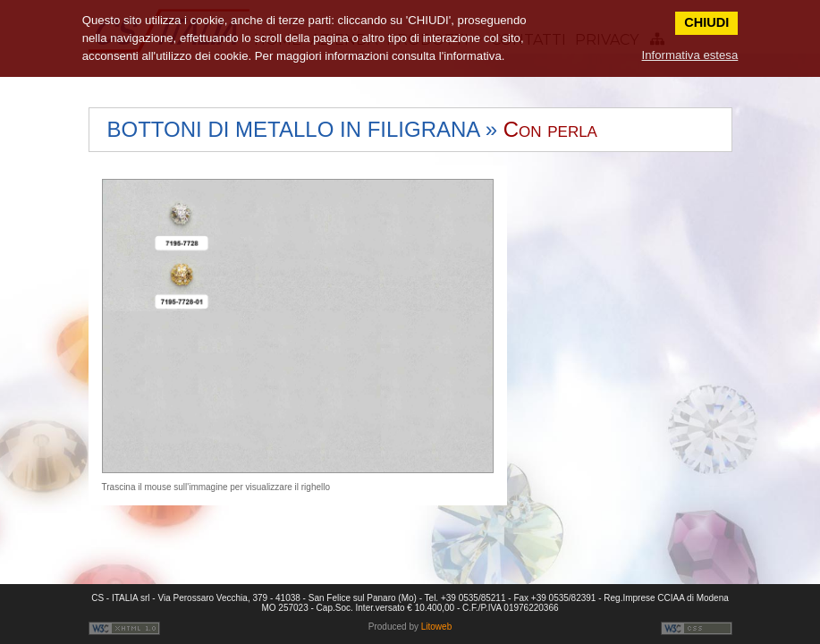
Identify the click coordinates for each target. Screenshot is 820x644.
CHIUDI (706, 22)
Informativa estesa (690, 55)
